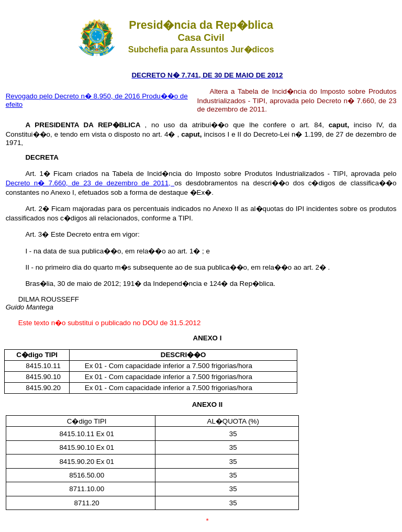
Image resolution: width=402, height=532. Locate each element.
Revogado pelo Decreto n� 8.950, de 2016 (74, 96)
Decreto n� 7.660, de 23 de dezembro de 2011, (90, 183)
